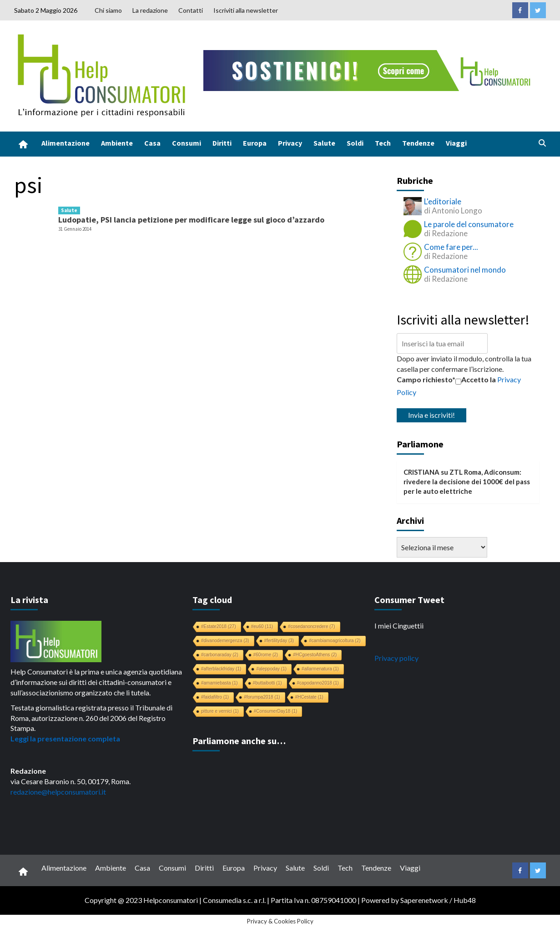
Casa (152, 143)
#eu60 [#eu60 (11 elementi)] (262, 626)
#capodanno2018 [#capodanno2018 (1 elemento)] (318, 683)
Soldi (355, 143)
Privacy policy (396, 658)
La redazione (150, 10)
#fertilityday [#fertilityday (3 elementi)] (279, 641)
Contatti (191, 10)
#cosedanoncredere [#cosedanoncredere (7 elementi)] (311, 626)
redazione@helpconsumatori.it (58, 792)
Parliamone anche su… (239, 741)
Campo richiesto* (426, 379)
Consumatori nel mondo (465, 270)
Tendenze (418, 143)
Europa (255, 143)
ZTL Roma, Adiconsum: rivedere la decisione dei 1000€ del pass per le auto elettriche (467, 482)
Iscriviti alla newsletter (246, 10)
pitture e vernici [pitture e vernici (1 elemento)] (220, 711)
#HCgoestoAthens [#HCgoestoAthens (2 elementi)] (315, 655)
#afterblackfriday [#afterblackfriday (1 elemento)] (221, 669)
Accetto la (476, 380)
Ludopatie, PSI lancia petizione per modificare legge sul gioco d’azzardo (191, 220)
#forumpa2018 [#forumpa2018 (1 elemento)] (262, 697)
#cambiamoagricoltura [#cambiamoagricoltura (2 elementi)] (335, 641)
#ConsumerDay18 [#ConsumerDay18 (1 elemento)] (276, 711)
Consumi (187, 143)
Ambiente (117, 143)
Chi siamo (108, 10)
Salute (324, 143)
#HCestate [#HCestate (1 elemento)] (309, 697)
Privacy (290, 143)
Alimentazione (66, 143)
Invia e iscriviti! (431, 415)
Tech (383, 143)
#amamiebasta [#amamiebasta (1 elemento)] (219, 683)
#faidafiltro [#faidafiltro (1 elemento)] (215, 697)
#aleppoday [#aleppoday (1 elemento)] (271, 669)
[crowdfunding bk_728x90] (369, 69)
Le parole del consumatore (469, 224)
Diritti (222, 143)
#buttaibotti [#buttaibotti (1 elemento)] (267, 683)
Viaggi (456, 143)
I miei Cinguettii (399, 626)
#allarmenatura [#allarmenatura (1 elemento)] (320, 669)
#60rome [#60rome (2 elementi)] (266, 655)
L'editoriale (443, 201)
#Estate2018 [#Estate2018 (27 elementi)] (219, 626)
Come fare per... (451, 247)
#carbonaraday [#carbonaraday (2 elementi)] (220, 655)
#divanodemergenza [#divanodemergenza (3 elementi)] (225, 641)
